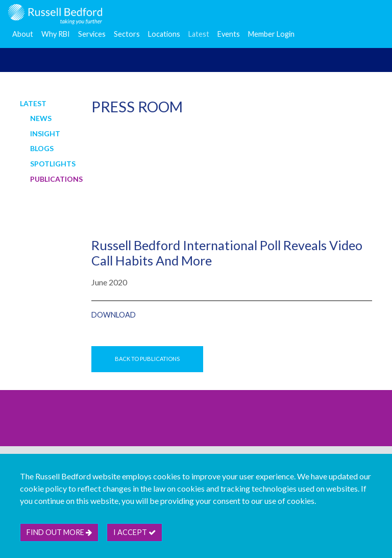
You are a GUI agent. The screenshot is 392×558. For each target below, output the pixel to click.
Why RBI (56, 34)
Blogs (42, 148)
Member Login (271, 34)
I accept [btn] (134, 532)
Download (114, 315)
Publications (56, 179)
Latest (199, 34)
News (41, 118)
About (23, 34)
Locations (164, 34)
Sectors (127, 34)
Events (229, 34)
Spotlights (53, 164)
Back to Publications (147, 359)
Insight (45, 134)
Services (92, 34)
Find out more (59, 532)
